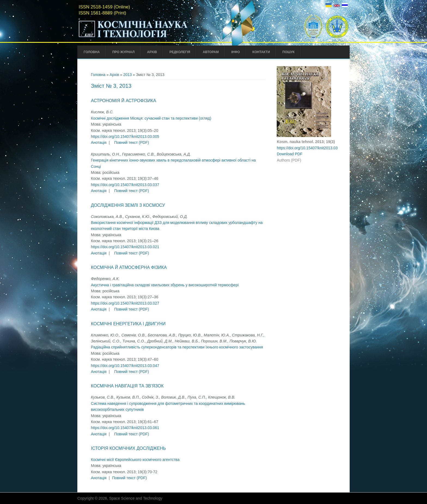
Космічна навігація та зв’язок (127, 386)
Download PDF (289, 154)
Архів (152, 52)
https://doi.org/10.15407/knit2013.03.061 (125, 428)
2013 (128, 75)
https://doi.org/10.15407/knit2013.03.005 (125, 136)
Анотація (99, 142)
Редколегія (180, 52)
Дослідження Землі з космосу (128, 205)
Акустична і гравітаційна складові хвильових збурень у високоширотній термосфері (165, 285)
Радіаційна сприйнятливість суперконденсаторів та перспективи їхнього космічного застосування (177, 347)
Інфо (236, 52)
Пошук (289, 52)
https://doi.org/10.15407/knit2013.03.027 (125, 303)
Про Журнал (123, 52)
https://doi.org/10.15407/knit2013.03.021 (125, 247)
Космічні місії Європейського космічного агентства (135, 460)
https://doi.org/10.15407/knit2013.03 (307, 148)
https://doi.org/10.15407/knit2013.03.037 (125, 185)
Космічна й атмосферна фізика (129, 267)
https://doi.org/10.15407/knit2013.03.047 (125, 366)
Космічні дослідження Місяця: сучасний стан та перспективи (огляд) (151, 118)
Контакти (261, 52)
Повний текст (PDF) (132, 142)
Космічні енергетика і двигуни (128, 324)
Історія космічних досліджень (128, 448)
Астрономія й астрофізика (123, 101)
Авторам (211, 52)
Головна (92, 52)
